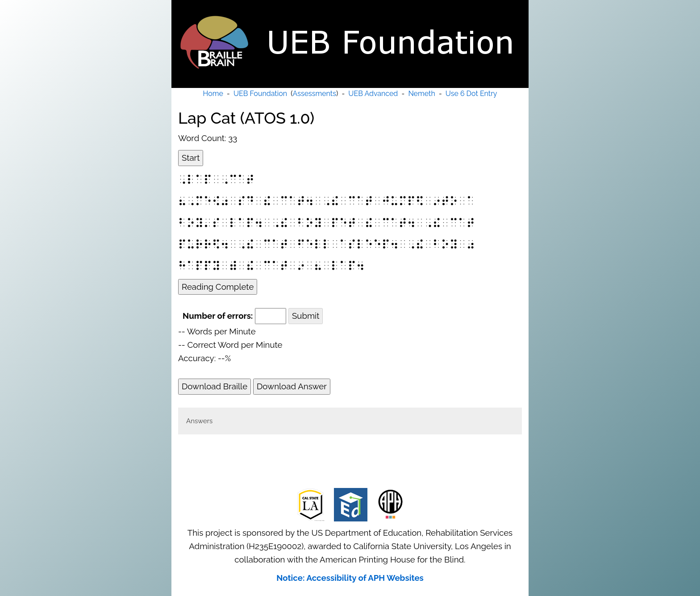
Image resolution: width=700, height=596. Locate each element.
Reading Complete (218, 287)
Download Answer (292, 386)
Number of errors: (218, 316)
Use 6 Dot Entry (471, 94)
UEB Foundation (260, 94)
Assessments (315, 94)
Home (213, 94)
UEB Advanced (373, 94)
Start (191, 158)
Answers (199, 421)
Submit (306, 316)
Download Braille (215, 386)
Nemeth (421, 94)
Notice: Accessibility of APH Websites (350, 578)
